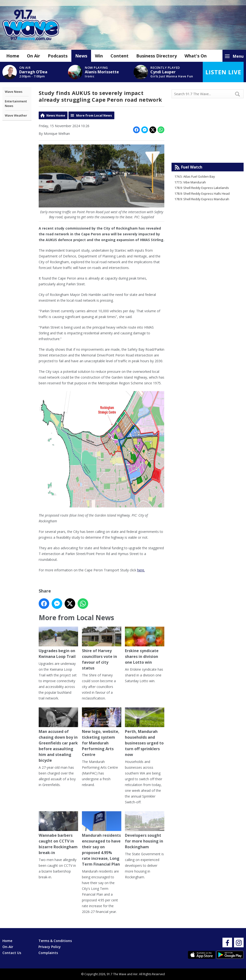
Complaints (48, 953)
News (81, 56)
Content (120, 56)
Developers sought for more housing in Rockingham (145, 830)
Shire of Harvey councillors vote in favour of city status (101, 649)
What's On (196, 56)
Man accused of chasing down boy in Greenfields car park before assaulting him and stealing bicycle (58, 735)
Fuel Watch (192, 167)
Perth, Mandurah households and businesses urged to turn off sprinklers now (145, 732)
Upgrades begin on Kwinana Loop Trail (58, 643)
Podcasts (58, 56)
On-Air (8, 947)
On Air (34, 56)
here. (141, 570)
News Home (56, 115)
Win (99, 56)
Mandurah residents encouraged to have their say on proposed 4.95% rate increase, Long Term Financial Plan (101, 839)
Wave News (14, 92)
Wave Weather (16, 115)
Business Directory (157, 56)
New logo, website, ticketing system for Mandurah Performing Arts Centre (101, 732)
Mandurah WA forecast (208, 153)
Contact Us (12, 953)
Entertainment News (16, 104)
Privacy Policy (50, 947)
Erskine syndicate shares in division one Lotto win (145, 646)
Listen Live (223, 72)
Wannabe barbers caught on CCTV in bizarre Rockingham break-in (58, 833)
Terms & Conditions (55, 941)
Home (13, 56)
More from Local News (94, 115)
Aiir (135, 974)
